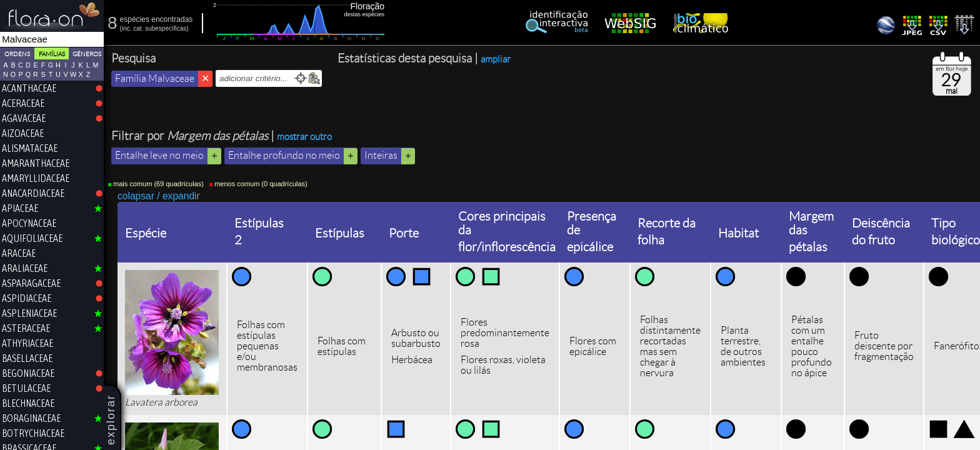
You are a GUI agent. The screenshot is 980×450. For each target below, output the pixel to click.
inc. (127, 28)
